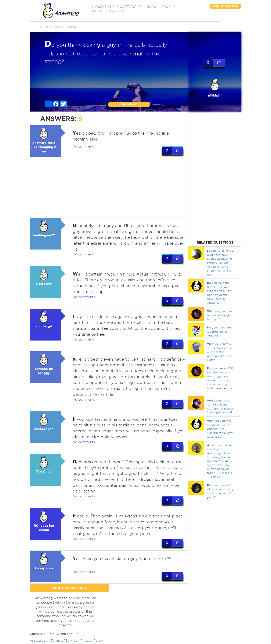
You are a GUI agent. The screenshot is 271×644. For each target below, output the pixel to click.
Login (97, 11)
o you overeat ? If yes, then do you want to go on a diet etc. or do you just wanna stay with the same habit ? (220, 380)
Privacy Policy (92, 641)
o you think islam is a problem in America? (219, 331)
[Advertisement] (109, 188)
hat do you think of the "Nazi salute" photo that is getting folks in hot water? (220, 352)
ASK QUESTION (225, 6)
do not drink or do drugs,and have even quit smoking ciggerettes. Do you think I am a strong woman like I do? (220, 262)
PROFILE (168, 7)
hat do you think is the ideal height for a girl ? (220, 315)
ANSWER (129, 104)
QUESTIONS (105, 7)
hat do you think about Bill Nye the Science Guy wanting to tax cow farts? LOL (220, 429)
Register (116, 11)
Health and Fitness (59, 27)
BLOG (151, 7)
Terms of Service (64, 641)
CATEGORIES (131, 7)
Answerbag (39, 641)
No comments (84, 146)
